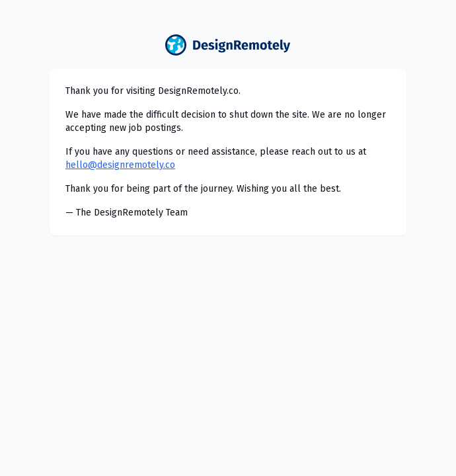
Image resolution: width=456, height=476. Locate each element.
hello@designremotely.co (120, 165)
